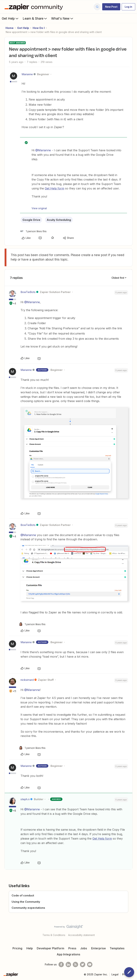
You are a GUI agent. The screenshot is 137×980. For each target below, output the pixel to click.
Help (30, 948)
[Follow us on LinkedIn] (68, 964)
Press (72, 948)
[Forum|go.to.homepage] (35, 7)
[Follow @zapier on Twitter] (83, 964)
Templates (117, 948)
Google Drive (31, 220)
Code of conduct (23, 895)
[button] (111, 7)
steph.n (25, 799)
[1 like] (33, 231)
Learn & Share (35, 18)
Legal (115, 974)
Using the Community (26, 902)
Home (10, 28)
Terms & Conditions (54, 935)
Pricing (17, 948)
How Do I (39, 28)
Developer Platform (50, 948)
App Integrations (68, 954)
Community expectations (28, 908)
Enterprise (98, 948)
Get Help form (54, 188)
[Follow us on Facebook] (61, 964)
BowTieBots (28, 292)
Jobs (84, 948)
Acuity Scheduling (59, 220)
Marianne (27, 74)
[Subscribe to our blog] (75, 964)
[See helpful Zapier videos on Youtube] (90, 964)
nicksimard (27, 680)
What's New (63, 18)
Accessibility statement (81, 935)
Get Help (10, 18)
